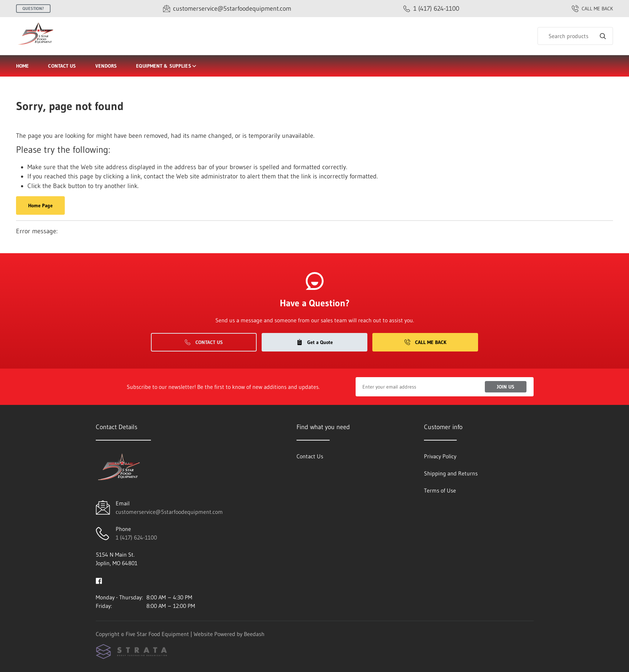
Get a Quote (315, 342)
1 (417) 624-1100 (136, 537)
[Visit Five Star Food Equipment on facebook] (99, 580)
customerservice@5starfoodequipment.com (169, 512)
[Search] (575, 36)
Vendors (106, 66)
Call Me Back (425, 342)
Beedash (254, 634)
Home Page (40, 205)
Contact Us (62, 66)
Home (22, 66)
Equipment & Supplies (166, 66)
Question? (33, 8)
